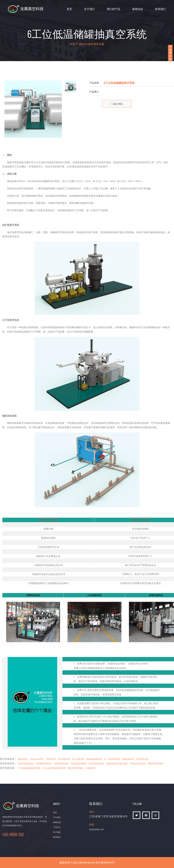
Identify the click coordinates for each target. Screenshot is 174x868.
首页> (73, 44)
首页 (69, 9)
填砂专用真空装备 (76, 768)
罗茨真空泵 (51, 759)
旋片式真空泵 (78, 759)
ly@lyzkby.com (97, 829)
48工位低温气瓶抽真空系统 (54, 768)
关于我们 (89, 9)
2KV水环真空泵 (64, 759)
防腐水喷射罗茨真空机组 (117, 764)
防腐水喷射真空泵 (94, 759)
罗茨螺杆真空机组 (44, 764)
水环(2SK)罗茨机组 (96, 764)
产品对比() (170, 53)
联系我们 (160, 9)
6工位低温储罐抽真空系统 (29, 768)
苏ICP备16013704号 (105, 862)
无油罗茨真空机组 (26, 764)
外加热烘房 (91, 768)
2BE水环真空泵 (142, 759)
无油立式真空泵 (37, 759)
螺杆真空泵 (23, 759)
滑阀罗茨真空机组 (155, 764)
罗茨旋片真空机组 (138, 764)
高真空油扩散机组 (79, 764)
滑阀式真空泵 (128, 759)
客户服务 (57, 832)
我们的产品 (114, 9)
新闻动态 (138, 9)
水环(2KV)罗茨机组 (61, 764)
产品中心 (82, 44)
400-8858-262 (13, 834)
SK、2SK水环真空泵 (112, 759)
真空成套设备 (96, 44)
